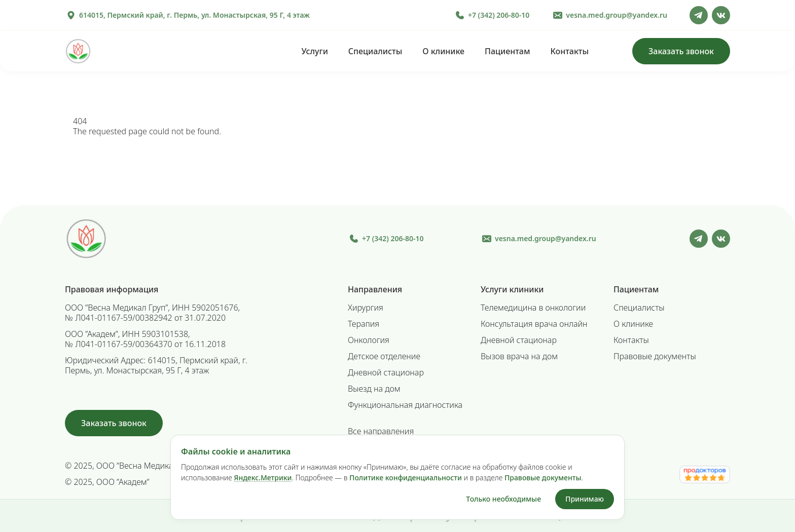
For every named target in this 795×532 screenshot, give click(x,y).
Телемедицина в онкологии (533, 308)
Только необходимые (503, 499)
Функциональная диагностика (405, 405)
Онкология (369, 340)
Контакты (570, 51)
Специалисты (375, 51)
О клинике (443, 51)
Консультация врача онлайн (534, 324)
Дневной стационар (386, 372)
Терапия (364, 324)
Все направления (381, 431)
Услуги (314, 51)
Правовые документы (655, 356)
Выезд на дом (374, 389)
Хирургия (366, 308)
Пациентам (507, 51)
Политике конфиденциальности (406, 478)
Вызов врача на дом (519, 356)
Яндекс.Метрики (263, 478)
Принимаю (585, 499)
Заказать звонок (681, 51)
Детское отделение (384, 356)
